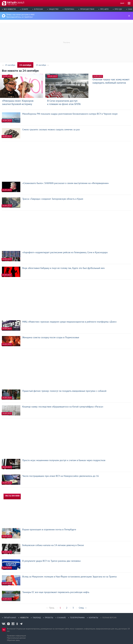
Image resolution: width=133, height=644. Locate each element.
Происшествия (87, 9)
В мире (25, 9)
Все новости (10, 9)
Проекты (49, 618)
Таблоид (37, 618)
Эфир (122, 3)
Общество (54, 9)
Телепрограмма (77, 618)
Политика (69, 9)
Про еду (118, 9)
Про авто (104, 9)
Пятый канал (10, 618)
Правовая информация (16, 636)
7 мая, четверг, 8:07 (12, 5)
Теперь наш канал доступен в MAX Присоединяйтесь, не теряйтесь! (20, 16)
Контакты (93, 618)
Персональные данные (16, 638)
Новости (24, 618)
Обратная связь (13, 640)
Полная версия (109, 618)
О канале (62, 618)
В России (39, 9)
